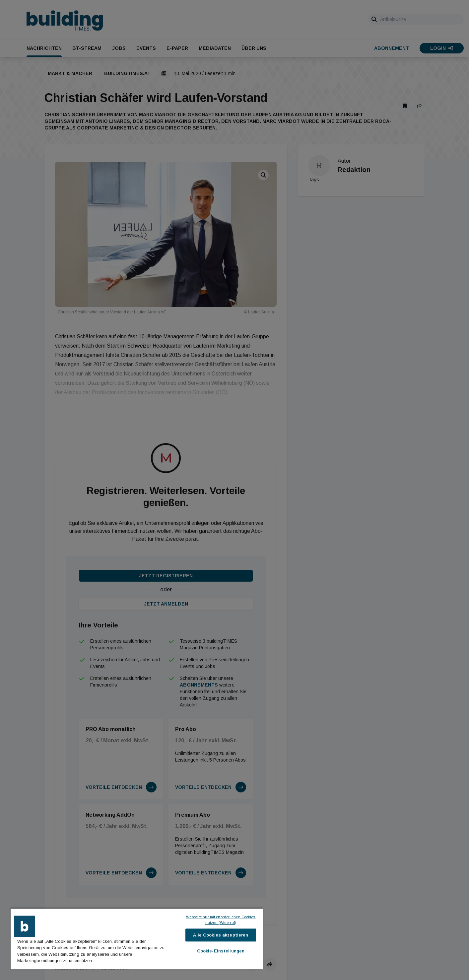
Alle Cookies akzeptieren (221, 935)
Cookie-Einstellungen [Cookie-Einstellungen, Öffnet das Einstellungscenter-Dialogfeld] (221, 951)
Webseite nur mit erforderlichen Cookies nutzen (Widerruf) (221, 920)
